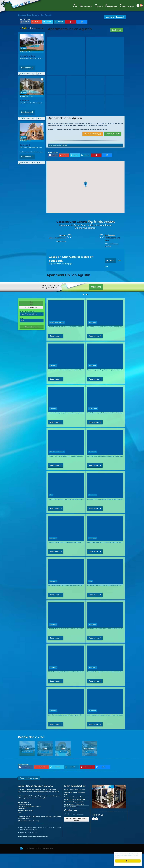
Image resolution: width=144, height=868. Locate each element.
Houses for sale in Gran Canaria (75, 797)
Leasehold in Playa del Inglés (74, 802)
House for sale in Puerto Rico (74, 804)
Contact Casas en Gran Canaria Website (76, 819)
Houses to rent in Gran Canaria (75, 790)
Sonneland (25, 147)
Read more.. (27, 68)
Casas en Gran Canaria (29, 15)
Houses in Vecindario (71, 807)
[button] (86, 184)
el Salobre (24, 100)
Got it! (128, 861)
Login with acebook (115, 17)
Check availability (93, 134)
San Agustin (46, 15)
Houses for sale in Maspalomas (75, 799)
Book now (117, 30)
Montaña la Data (27, 56)
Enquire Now (113, 134)
